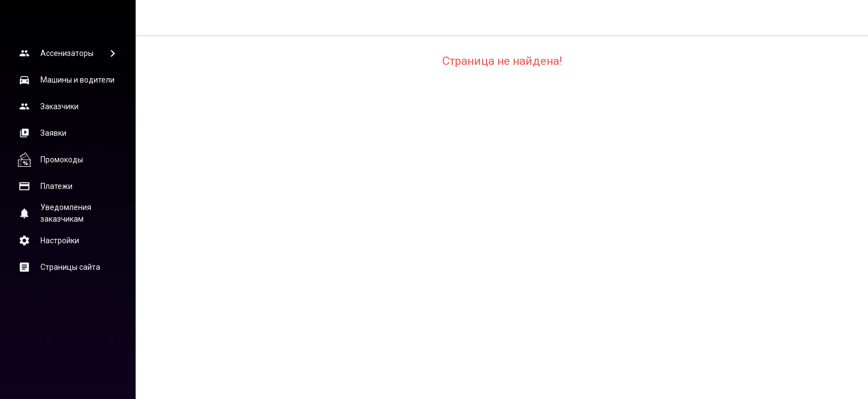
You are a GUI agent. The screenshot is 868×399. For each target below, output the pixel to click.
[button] (68, 53)
